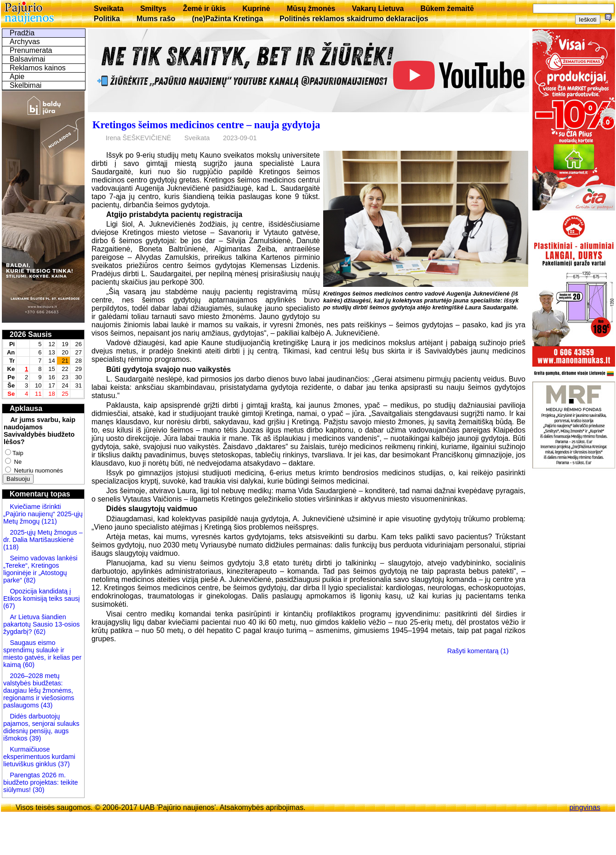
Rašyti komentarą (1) (478, 651)
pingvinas (585, 807)
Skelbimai (26, 85)
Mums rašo (156, 19)
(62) (39, 632)
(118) (11, 547)
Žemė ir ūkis (204, 9)
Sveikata (109, 9)
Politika (107, 19)
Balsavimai (27, 59)
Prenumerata (31, 50)
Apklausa (26, 408)
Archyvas (25, 42)
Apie (17, 77)
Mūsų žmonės (311, 9)
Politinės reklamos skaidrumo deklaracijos (354, 19)
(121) (49, 521)
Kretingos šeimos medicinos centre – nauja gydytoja (206, 125)
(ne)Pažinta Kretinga (227, 19)
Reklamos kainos (38, 68)
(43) (46, 705)
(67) (9, 606)
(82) (30, 580)
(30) (38, 790)
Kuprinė (256, 9)
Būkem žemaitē (447, 9)
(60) (28, 665)
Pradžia (22, 33)
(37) (63, 764)
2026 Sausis (31, 334)
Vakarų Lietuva (378, 9)
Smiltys (153, 9)
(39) (34, 738)
